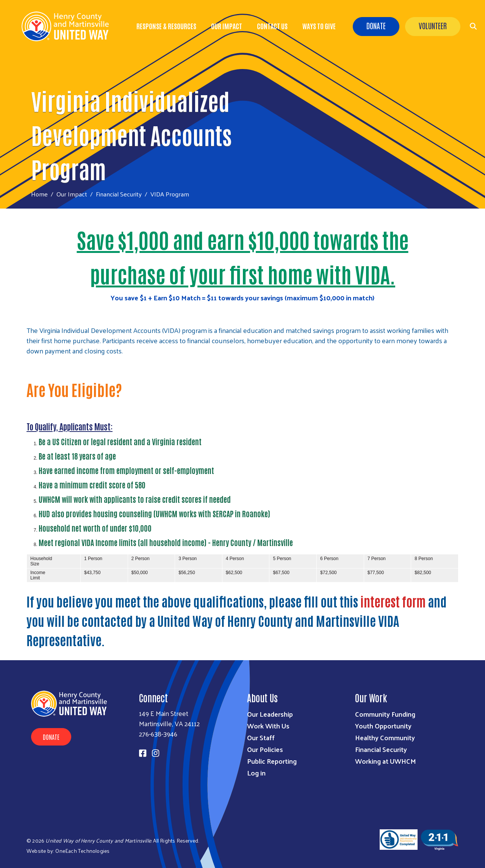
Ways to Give (319, 26)
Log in (256, 773)
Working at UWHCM (386, 761)
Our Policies (265, 749)
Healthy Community (385, 737)
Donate (376, 25)
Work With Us (268, 726)
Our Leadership (270, 714)
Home (39, 194)
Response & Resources (166, 26)
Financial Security (119, 194)
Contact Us (272, 26)
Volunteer (433, 25)
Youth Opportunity (383, 726)
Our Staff (261, 737)
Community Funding (385, 714)
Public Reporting (272, 761)
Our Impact (227, 26)
